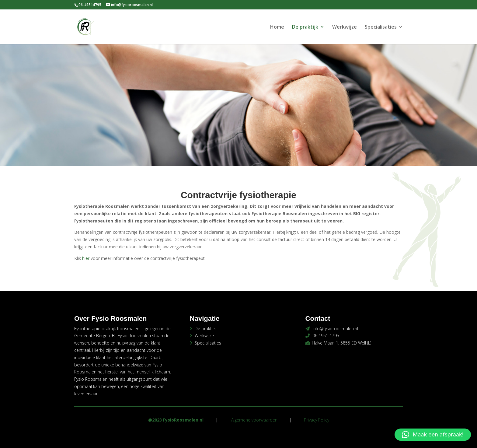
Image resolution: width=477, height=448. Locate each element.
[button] (433, 435)
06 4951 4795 (326, 336)
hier (86, 258)
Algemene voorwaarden (254, 420)
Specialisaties (381, 27)
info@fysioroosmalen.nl (335, 329)
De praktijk (305, 27)
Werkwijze (345, 27)
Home (277, 27)
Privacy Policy (317, 420)
